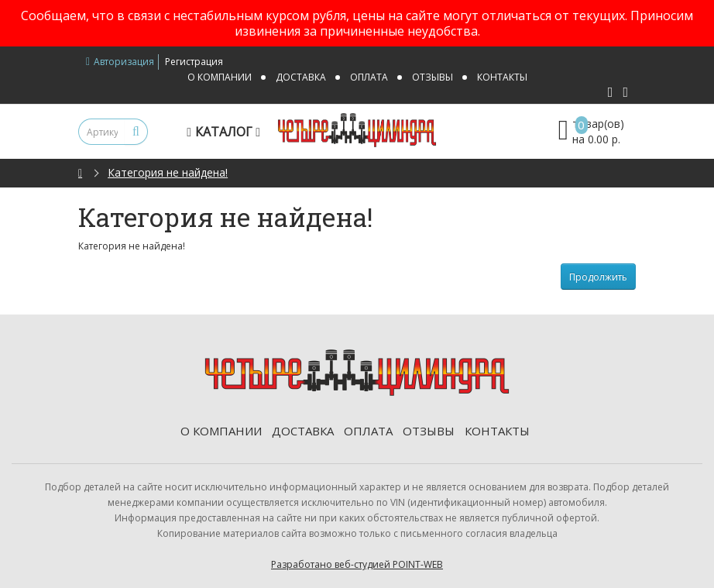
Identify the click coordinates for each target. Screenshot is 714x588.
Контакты (502, 77)
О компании (220, 77)
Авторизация (120, 62)
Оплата (369, 77)
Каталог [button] (225, 132)
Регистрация (194, 62)
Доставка (301, 77)
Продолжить (598, 277)
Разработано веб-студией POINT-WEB (357, 564)
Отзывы (433, 77)
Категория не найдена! (168, 172)
